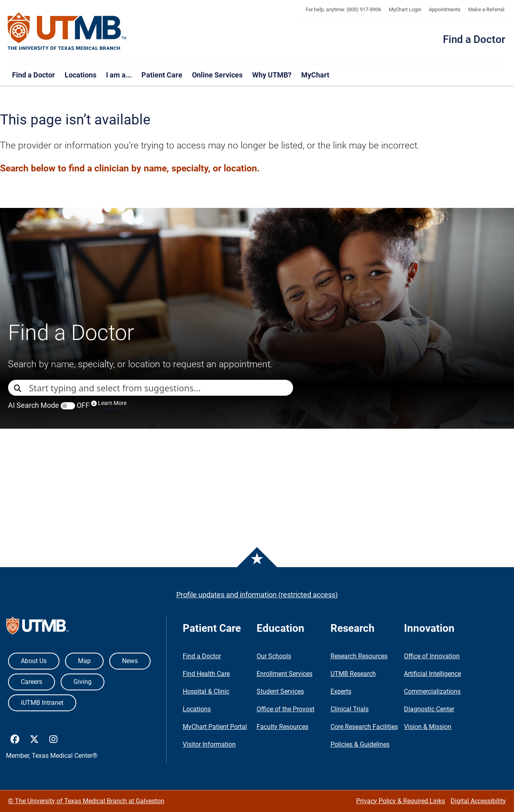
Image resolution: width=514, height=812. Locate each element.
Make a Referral (486, 9)
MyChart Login (405, 9)
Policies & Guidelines (360, 744)
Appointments (445, 9)
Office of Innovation (432, 656)
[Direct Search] (18, 388)
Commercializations (432, 691)
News (130, 661)
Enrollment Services (285, 674)
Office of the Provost (286, 709)
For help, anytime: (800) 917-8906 (343, 9)
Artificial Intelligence (432, 674)
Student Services (280, 691)
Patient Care (162, 75)
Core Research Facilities (364, 727)
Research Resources (359, 656)
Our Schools (274, 656)
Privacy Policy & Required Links (401, 801)
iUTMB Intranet (42, 703)
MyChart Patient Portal (215, 727)
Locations (81, 75)
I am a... (119, 75)
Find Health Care (206, 674)
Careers (32, 682)
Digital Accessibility (478, 801)
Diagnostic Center (429, 709)
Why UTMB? (272, 75)
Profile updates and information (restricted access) (257, 595)
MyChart (315, 75)
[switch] (68, 406)
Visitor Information (209, 744)
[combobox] (161, 388)
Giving (83, 682)
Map (84, 661)
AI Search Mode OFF (67, 405)
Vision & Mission (428, 727)
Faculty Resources (282, 727)
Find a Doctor (474, 39)
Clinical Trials (350, 709)
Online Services (217, 75)
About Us (34, 661)
